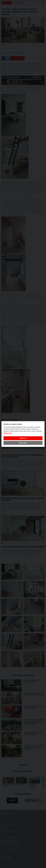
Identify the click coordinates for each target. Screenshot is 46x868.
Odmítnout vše (8, 433)
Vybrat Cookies (23, 443)
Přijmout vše (23, 438)
